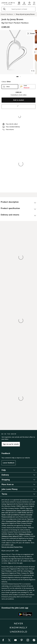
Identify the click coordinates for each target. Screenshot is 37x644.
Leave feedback (9, 463)
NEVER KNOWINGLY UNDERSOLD (19, 628)
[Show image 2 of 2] (35, 52)
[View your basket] (29, 3)
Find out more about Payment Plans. (12, 547)
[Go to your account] (24, 3)
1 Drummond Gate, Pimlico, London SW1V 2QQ (19, 510)
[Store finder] (19, 3)
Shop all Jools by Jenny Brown (25, 14)
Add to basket (19, 100)
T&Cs (9, 563)
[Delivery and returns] (18, 215)
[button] (34, 3)
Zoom (31, 33)
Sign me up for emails (11, 444)
